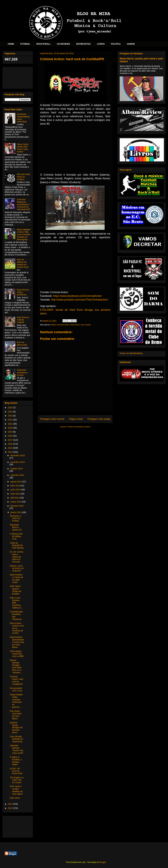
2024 (11, 412)
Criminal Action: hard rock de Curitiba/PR (17, 680)
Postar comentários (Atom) (79, 427)
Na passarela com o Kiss (16, 689)
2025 (11, 408)
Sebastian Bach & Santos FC (16, 527)
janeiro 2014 (16, 512)
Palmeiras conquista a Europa (22, 373)
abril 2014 (15, 498)
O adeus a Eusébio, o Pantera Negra (16, 761)
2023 (11, 416)
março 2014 (16, 502)
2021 (11, 424)
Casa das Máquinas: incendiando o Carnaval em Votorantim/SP (24, 204)
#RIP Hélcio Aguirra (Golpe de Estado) (15, 590)
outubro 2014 (16, 469)
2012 (11, 808)
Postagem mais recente (52, 419)
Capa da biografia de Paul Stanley (17, 545)
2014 (11, 452)
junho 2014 (16, 490)
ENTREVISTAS (83, 44)
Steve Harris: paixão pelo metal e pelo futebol (23, 148)
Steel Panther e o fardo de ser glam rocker (17, 578)
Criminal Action (63, 325)
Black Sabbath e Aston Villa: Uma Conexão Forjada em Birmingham (24, 235)
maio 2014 (15, 494)
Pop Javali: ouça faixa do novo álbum (16, 715)
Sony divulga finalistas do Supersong (16, 739)
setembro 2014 (17, 475)
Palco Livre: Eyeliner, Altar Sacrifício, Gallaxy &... (16, 603)
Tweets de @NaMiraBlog (131, 353)
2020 (11, 428)
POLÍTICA (116, 44)
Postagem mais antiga (99, 419)
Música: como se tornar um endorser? (17, 568)
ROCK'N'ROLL (43, 44)
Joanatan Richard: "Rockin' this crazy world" (17, 749)
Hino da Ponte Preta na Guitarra (24, 177)
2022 (11, 420)
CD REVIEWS (63, 44)
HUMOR (131, 44)
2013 (11, 804)
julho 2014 (15, 486)
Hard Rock (75, 325)
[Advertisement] (18, 77)
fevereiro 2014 (17, 506)
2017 (11, 440)
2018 (11, 436)
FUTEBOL (25, 44)
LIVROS (101, 44)
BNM (53, 325)
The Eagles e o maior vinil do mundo (17, 780)
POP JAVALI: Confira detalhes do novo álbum (16, 790)
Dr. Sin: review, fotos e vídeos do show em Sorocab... (17, 557)
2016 (11, 444)
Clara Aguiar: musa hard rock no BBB (17, 654)
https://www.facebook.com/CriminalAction (78, 296)
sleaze (88, 325)
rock (82, 325)
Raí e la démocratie (22, 344)
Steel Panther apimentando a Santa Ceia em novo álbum (17, 642)
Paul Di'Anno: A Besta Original (23, 320)
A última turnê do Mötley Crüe (16, 536)
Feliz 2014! (15, 798)
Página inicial (76, 419)
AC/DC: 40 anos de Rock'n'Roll (16, 771)
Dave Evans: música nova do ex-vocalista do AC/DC (17, 628)
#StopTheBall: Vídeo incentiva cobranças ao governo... (16, 701)
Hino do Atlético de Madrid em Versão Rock (23, 263)
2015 (11, 448)
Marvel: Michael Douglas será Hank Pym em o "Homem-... (16, 666)
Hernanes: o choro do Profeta (15, 518)
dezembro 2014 (17, 455)
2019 (11, 432)
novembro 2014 (17, 462)
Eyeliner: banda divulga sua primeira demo (16, 727)
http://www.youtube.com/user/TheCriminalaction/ (80, 300)
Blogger (103, 862)
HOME (11, 44)
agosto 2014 (16, 482)
